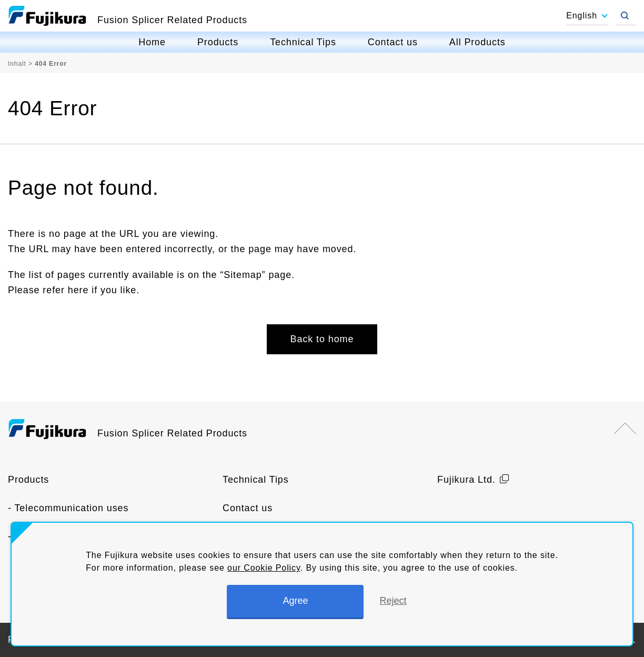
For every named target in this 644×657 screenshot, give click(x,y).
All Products (477, 42)
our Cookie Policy (264, 568)
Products (218, 42)
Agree (295, 601)
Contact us (393, 42)
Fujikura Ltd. (466, 480)
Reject (393, 601)
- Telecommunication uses (68, 508)
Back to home (322, 339)
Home (152, 42)
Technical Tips (303, 42)
